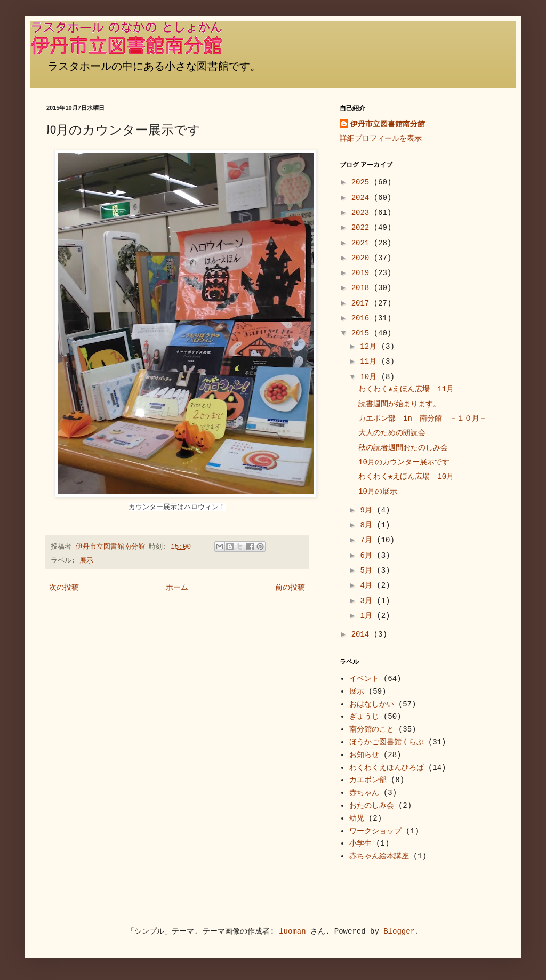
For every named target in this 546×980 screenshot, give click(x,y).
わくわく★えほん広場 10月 (406, 477)
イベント (364, 679)
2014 (363, 634)
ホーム (177, 588)
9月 (368, 510)
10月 (370, 377)
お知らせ (364, 755)
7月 (368, 540)
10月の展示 (378, 492)
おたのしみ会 (372, 806)
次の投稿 (64, 588)
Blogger (399, 931)
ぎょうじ (364, 717)
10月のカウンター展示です (404, 462)
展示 (86, 561)
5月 (368, 571)
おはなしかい (372, 704)
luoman (292, 931)
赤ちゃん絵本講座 (379, 856)
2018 (363, 288)
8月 (368, 525)
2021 (363, 243)
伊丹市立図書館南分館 (388, 124)
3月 (368, 601)
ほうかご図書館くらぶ (387, 742)
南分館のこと (372, 729)
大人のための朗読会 (392, 433)
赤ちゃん (364, 793)
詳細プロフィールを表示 (381, 139)
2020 (363, 258)
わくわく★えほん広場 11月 (406, 389)
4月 (368, 585)
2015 (363, 333)
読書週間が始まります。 (399, 404)
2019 (363, 273)
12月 (370, 347)
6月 (368, 556)
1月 (368, 616)
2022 (363, 228)
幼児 (357, 818)
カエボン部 (368, 780)
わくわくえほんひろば (387, 768)
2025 (363, 182)
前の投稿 (290, 588)
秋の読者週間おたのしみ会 (403, 448)
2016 (363, 318)
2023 (363, 213)
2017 (363, 303)
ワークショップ (375, 831)
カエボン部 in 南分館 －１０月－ (423, 419)
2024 (363, 198)
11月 (370, 362)
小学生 (360, 844)
